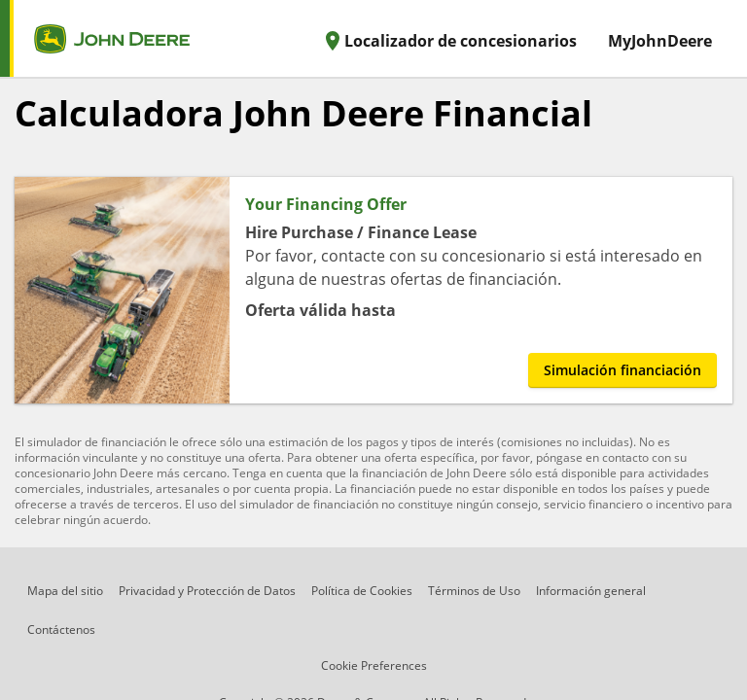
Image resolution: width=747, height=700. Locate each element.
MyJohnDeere (660, 41)
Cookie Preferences (374, 665)
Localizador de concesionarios (449, 41)
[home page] (95, 39)
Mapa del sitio (65, 591)
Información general (591, 591)
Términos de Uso (474, 591)
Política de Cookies (362, 591)
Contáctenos (61, 630)
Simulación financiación (622, 370)
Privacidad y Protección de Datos (207, 591)
